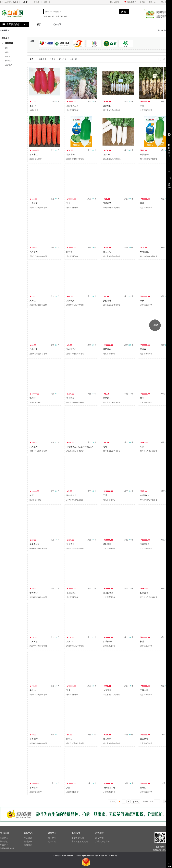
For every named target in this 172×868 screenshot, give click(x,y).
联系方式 (99, 838)
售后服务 (28, 841)
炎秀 (68, 788)
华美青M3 (144, 155)
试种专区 (57, 24)
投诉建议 (28, 838)
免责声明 (4, 845)
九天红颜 (70, 398)
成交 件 (56, 101)
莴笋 (7, 52)
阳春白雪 (144, 690)
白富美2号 (145, 544)
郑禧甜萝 (107, 203)
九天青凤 (107, 690)
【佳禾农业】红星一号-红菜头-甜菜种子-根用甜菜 (89, 447)
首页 (39, 24)
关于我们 (4, 841)
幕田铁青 (34, 788)
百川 (68, 690)
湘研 (45, 16)
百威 (68, 203)
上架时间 (74, 59)
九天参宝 (34, 203)
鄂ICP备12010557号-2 (110, 856)
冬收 (142, 447)
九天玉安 (107, 252)
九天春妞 (70, 301)
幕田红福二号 (109, 788)
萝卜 (7, 48)
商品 (47, 12)
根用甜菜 (9, 61)
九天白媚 (34, 252)
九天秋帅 (34, 447)
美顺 (32, 495)
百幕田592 (71, 593)
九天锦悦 (107, 739)
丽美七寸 (34, 739)
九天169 (107, 155)
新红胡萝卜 (71, 495)
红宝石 (69, 739)
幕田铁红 (107, 349)
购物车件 (132, 2)
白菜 (66, 16)
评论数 (62, 59)
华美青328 (34, 544)
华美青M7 (34, 593)
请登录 (36, 2)
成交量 (41, 59)
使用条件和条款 (7, 848)
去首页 (25, 2)
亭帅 (142, 203)
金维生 (143, 788)
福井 (142, 642)
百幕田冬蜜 (108, 593)
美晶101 (33, 690)
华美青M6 (144, 252)
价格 (52, 59)
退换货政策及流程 (80, 841)
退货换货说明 (78, 838)
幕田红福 (107, 544)
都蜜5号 (51, 16)
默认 (31, 59)
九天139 (70, 642)
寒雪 (142, 106)
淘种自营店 (34, 110)
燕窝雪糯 (59, 16)
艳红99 (33, 398)
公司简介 (4, 838)
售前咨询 (28, 845)
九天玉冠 (34, 642)
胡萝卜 (8, 56)
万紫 (105, 495)
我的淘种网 (115, 2)
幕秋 (142, 301)
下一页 (136, 802)
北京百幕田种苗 (72, 110)
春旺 (105, 447)
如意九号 (144, 593)
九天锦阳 (107, 106)
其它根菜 (9, 65)
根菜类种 (9, 43)
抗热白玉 (107, 398)
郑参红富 (34, 349)
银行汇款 (52, 841)
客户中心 (165, 2)
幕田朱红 (34, 155)
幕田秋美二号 (72, 106)
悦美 (142, 398)
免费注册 (47, 2)
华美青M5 (71, 155)
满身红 (33, 301)
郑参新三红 (71, 349)
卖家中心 (153, 2)
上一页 (113, 802)
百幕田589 (108, 642)
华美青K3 (144, 495)
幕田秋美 (144, 739)
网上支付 (52, 838)
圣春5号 (33, 106)
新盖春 (143, 349)
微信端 (142, 2)
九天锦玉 (70, 544)
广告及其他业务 (102, 841)
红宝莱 (69, 252)
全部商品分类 (13, 24)
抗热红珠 (107, 301)
